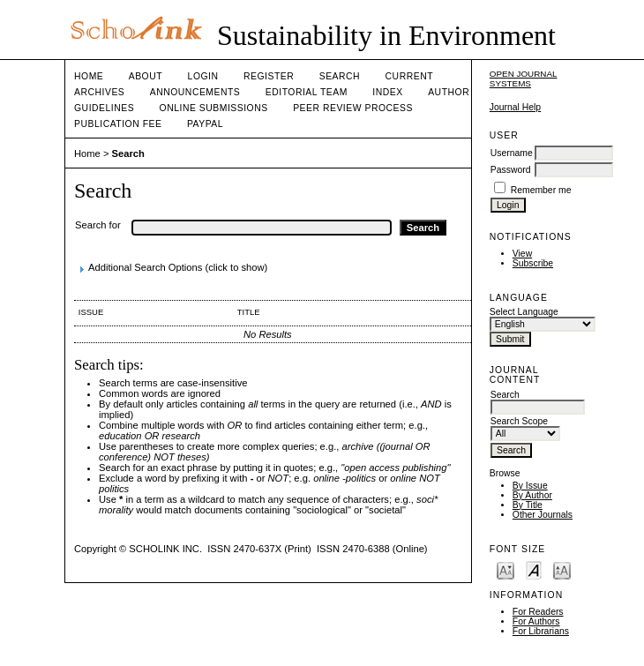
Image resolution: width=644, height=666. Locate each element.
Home (89, 76)
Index (387, 92)
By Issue (530, 486)
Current (409, 76)
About (146, 76)
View (522, 254)
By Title (528, 505)
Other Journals (543, 515)
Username (512, 153)
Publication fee (118, 124)
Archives (99, 92)
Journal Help (515, 107)
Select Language (524, 312)
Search (340, 76)
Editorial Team (307, 92)
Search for (98, 225)
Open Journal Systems (524, 79)
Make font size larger (562, 569)
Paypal (205, 124)
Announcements (195, 92)
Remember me (541, 190)
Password (511, 170)
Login (203, 76)
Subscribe (533, 263)
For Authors (536, 621)
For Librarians (541, 631)
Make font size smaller (505, 569)
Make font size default (534, 569)
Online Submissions (214, 108)
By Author (532, 495)
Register (269, 76)
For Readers (538, 612)
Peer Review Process (353, 108)
